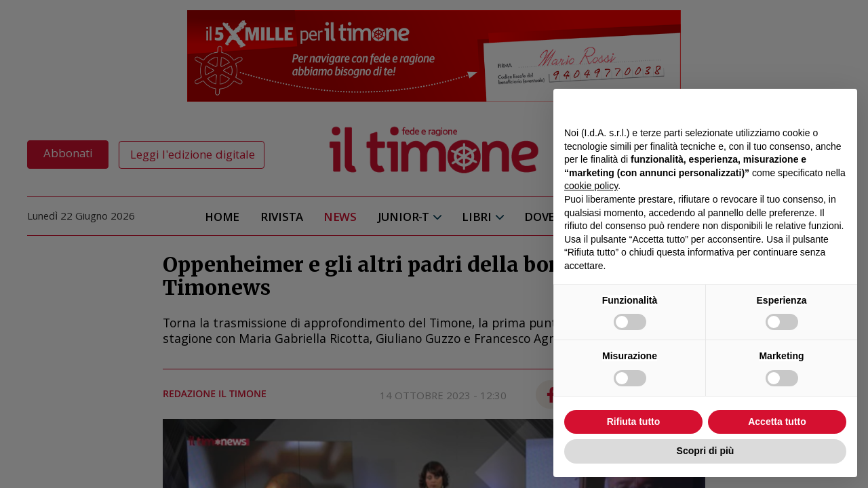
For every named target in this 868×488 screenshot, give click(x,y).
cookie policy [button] (591, 186)
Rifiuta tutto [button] (634, 422)
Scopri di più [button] (706, 451)
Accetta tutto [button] (777, 422)
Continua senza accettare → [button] (784, 106)
